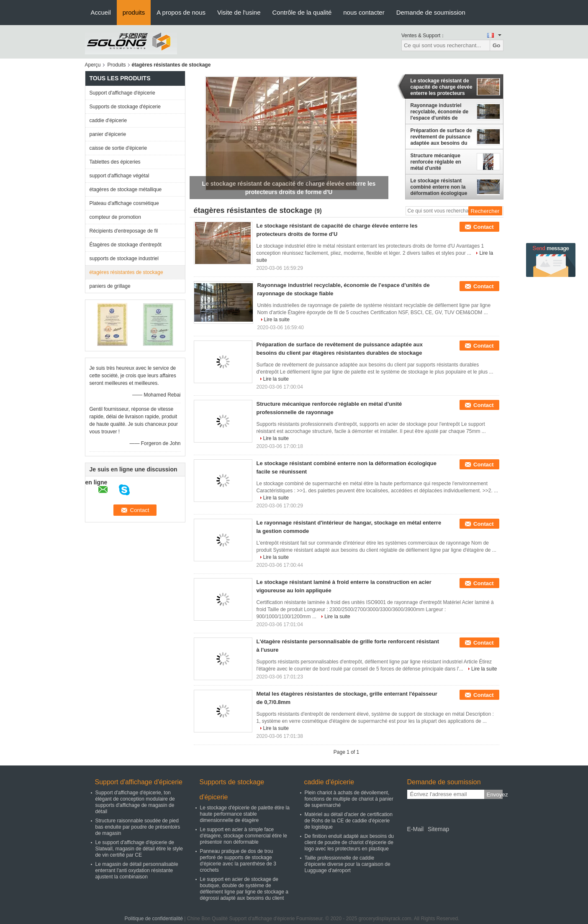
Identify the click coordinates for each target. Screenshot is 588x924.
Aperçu (93, 65)
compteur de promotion (115, 217)
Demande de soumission (431, 12)
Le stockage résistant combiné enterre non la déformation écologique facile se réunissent (439, 187)
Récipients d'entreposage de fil (124, 231)
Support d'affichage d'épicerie (122, 93)
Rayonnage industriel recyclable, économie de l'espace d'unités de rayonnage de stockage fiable (440, 112)
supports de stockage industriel (124, 259)
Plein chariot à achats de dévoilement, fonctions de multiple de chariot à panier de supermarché (349, 799)
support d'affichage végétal (119, 176)
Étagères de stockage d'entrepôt (126, 245)
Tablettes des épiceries (115, 162)
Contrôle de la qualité (302, 12)
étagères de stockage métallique (126, 189)
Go (497, 45)
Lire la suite (277, 320)
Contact (483, 227)
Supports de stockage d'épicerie (125, 107)
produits (134, 12)
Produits (117, 65)
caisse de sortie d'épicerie (118, 148)
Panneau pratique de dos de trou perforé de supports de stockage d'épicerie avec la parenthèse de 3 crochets (238, 861)
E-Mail (416, 829)
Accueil (101, 12)
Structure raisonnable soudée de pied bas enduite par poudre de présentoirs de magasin (138, 827)
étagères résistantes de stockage (126, 272)
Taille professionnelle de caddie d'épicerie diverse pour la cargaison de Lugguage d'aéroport (348, 864)
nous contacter (364, 12)
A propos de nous (181, 12)
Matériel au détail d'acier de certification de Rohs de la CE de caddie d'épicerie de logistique (349, 821)
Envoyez (495, 795)
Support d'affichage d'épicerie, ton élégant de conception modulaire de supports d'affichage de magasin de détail (135, 802)
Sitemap (438, 829)
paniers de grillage (110, 286)
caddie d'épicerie (108, 120)
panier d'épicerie (108, 134)
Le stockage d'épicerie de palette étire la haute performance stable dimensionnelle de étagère (245, 814)
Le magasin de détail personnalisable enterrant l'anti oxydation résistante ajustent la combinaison (137, 870)
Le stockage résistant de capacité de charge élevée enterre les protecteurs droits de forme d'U (442, 87)
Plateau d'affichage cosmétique (124, 203)
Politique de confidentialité (153, 919)
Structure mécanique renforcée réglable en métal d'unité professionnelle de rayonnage (436, 162)
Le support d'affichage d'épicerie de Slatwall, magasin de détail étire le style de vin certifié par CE (139, 849)
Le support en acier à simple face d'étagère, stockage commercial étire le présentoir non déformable (244, 836)
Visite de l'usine (239, 12)
